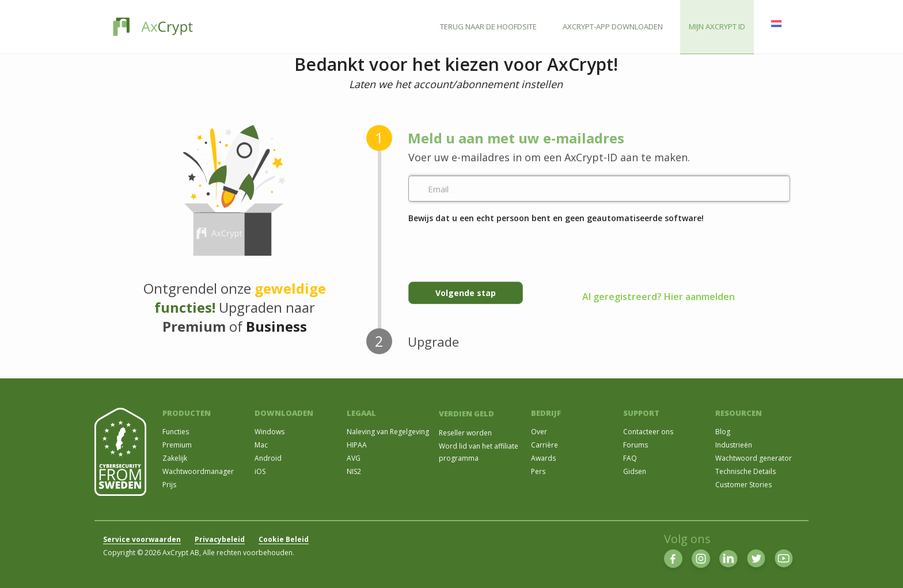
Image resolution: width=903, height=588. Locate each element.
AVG (354, 458)
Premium (177, 445)
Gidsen (635, 471)
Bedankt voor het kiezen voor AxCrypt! (456, 65)
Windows (270, 432)
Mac (261, 445)
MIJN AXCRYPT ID (717, 26)
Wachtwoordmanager (198, 471)
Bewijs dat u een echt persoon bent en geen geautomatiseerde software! (556, 218)
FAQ (630, 458)
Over (539, 432)
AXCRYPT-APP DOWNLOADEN (613, 26)
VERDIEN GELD (466, 414)
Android (268, 458)
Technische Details (745, 471)
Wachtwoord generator (754, 458)
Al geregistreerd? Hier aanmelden (659, 297)
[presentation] (496, 248)
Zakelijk (175, 458)
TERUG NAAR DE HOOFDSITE (488, 26)
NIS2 (354, 471)
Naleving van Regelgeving (388, 432)
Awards (543, 458)
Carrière (545, 445)
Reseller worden (465, 433)
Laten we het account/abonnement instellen (456, 84)
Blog (723, 432)
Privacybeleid (220, 539)
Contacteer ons (648, 432)
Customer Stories (743, 485)
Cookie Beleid (284, 539)
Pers (538, 471)
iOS (260, 471)
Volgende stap (466, 293)
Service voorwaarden (142, 539)
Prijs (169, 485)
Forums (635, 445)
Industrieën (734, 445)
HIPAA (357, 445)
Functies (176, 432)
